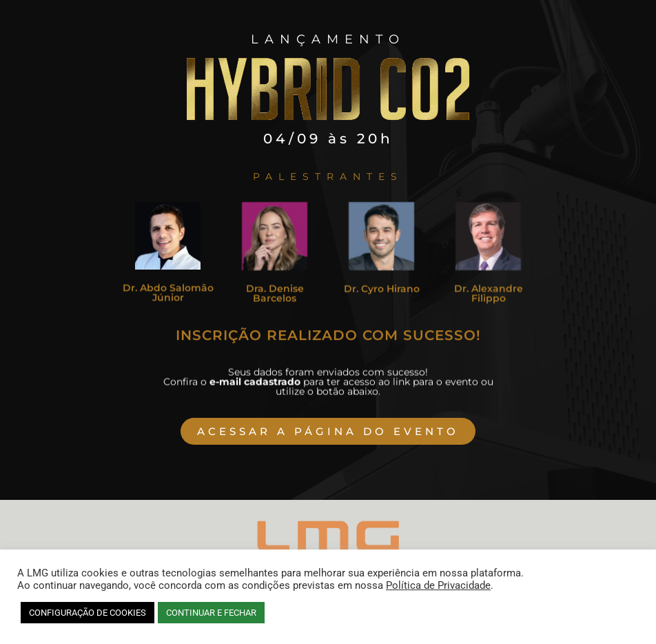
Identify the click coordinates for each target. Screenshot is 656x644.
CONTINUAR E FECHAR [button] (211, 613)
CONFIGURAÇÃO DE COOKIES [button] (88, 613)
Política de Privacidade (438, 585)
